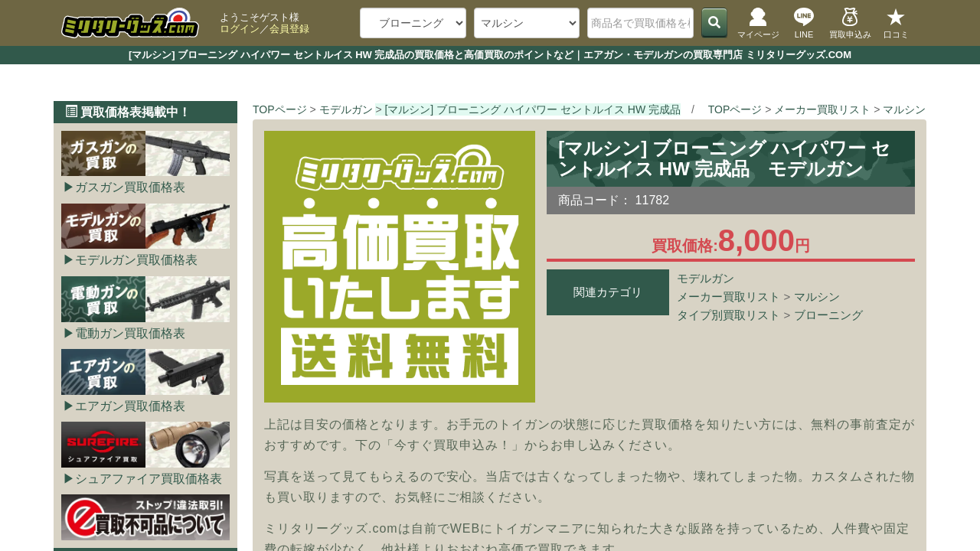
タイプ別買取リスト (728, 315)
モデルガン (706, 278)
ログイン (240, 29)
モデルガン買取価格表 (136, 260)
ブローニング (828, 315)
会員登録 (289, 29)
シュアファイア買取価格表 (149, 479)
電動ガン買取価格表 (130, 333)
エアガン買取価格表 (130, 406)
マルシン (817, 297)
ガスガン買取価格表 (130, 187)
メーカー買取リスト (728, 297)
